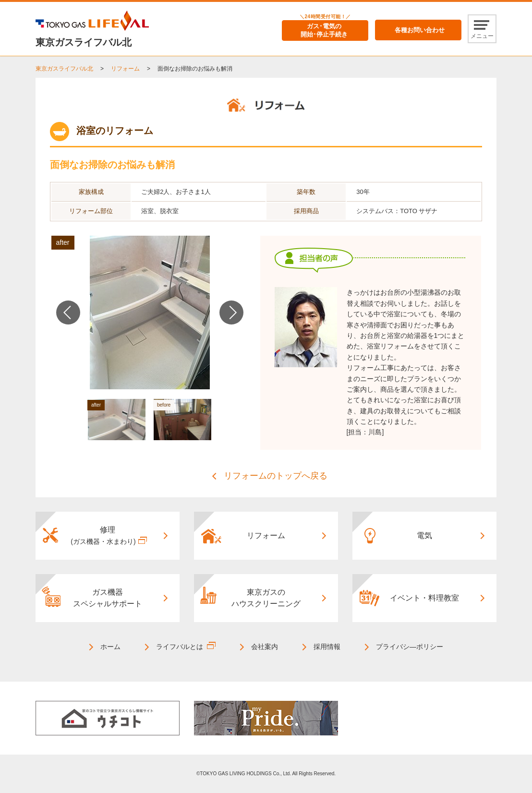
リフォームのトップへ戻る (276, 476)
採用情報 (327, 647)
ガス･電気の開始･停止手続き (324, 30)
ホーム (110, 647)
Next (231, 312)
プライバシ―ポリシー (410, 647)
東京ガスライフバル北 (64, 69)
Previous (68, 312)
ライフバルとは (180, 647)
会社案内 (265, 647)
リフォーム (125, 69)
